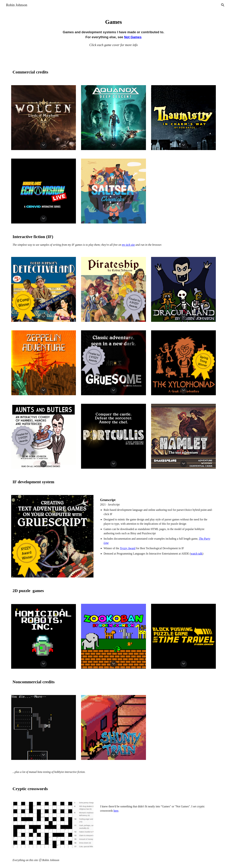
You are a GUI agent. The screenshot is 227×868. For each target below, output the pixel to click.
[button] (223, 5)
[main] (113, 32)
